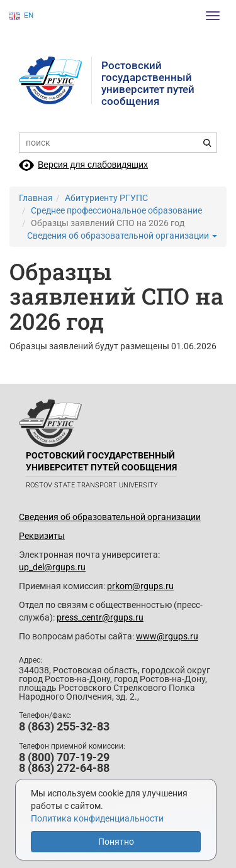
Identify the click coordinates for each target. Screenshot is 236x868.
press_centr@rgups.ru (100, 617)
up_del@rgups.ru (52, 567)
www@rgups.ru (167, 636)
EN (21, 15)
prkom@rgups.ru (140, 586)
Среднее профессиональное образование (116, 210)
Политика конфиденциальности (97, 818)
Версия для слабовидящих (93, 165)
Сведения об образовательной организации (122, 236)
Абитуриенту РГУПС (106, 198)
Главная (36, 198)
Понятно (116, 842)
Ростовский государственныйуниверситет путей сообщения (148, 83)
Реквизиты (42, 536)
